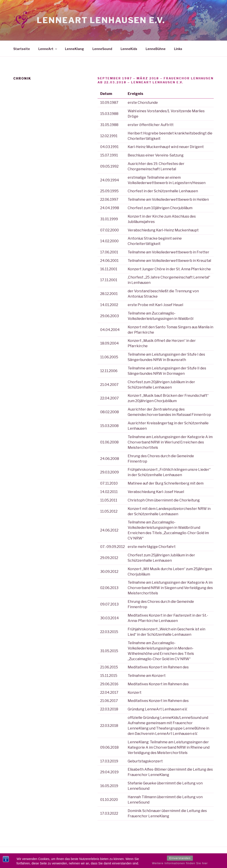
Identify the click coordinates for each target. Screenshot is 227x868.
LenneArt (48, 49)
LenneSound (102, 49)
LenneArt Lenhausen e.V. (101, 20)
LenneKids (129, 49)
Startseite (22, 49)
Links (178, 49)
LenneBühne (156, 49)
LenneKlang (74, 49)
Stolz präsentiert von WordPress (36, 858)
